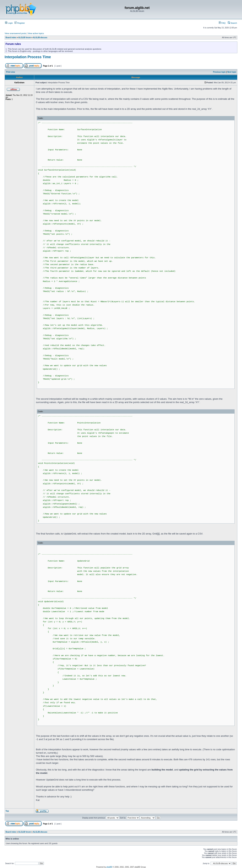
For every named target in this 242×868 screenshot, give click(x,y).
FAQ (222, 23)
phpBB (109, 867)
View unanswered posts (15, 33)
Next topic (232, 72)
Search (232, 23)
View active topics (36, 33)
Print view (11, 72)
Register (20, 23)
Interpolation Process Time (28, 57)
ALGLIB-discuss (40, 38)
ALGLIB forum (25, 38)
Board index (11, 38)
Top (7, 811)
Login (9, 23)
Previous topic (220, 72)
